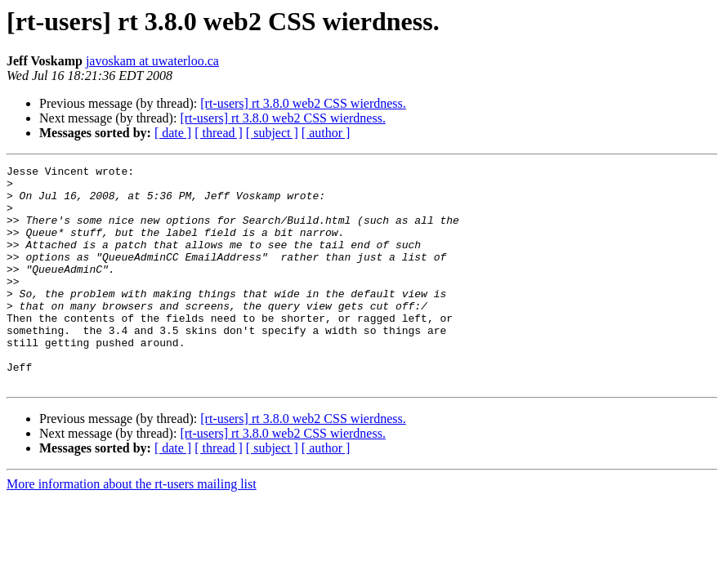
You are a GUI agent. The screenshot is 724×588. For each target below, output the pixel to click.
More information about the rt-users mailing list (132, 528)
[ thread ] (219, 133)
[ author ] (326, 133)
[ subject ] (272, 133)
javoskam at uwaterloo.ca (152, 61)
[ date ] (173, 133)
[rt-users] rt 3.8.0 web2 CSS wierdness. (303, 103)
